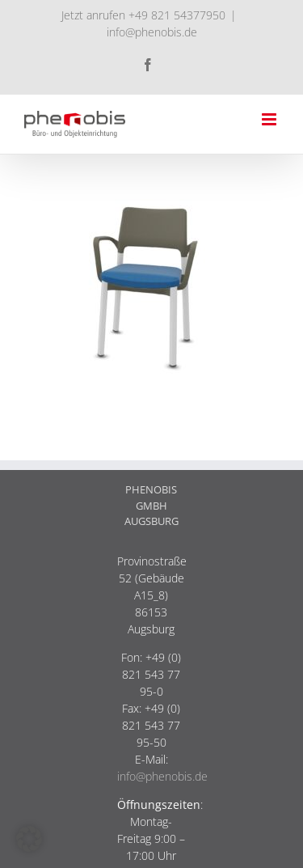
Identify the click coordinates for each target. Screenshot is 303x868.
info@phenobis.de (152, 32)
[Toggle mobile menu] (270, 119)
